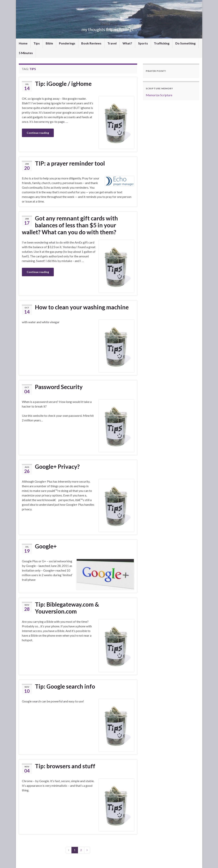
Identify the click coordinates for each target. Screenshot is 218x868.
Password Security (59, 387)
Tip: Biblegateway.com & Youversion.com (67, 608)
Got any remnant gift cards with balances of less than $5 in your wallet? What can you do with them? (70, 225)
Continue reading (38, 133)
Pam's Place (109, 23)
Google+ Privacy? (57, 466)
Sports (143, 43)
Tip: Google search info (65, 686)
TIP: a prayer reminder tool (70, 163)
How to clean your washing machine (82, 307)
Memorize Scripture (159, 95)
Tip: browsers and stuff (65, 766)
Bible (49, 43)
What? (127, 43)
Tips (37, 43)
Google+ (46, 546)
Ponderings (67, 43)
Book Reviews (91, 43)
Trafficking (162, 43)
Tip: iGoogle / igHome (63, 84)
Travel (112, 43)
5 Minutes (26, 53)
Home (23, 43)
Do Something (185, 43)
